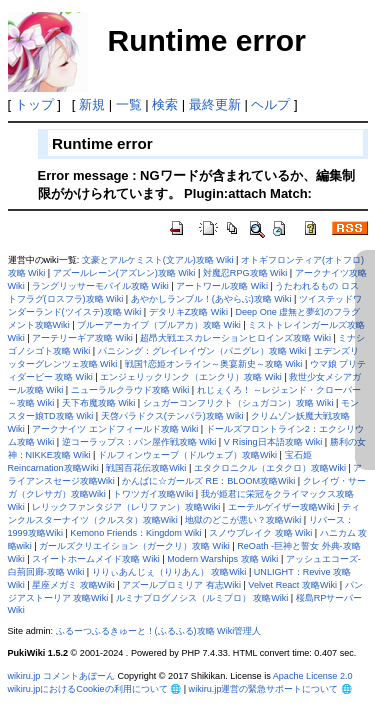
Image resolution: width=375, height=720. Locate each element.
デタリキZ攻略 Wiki (188, 312)
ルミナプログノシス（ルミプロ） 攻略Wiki (202, 598)
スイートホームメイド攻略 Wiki (96, 559)
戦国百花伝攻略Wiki (146, 468)
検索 (165, 104)
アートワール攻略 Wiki (222, 286)
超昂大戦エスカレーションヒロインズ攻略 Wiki (235, 338)
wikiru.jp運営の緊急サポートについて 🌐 (270, 689)
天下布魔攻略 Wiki (99, 403)
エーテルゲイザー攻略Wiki (281, 507)
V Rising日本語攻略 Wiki (273, 442)
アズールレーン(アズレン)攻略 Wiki (124, 273)
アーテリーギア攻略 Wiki (82, 338)
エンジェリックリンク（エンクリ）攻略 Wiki (191, 377)
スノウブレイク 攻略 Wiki (260, 533)
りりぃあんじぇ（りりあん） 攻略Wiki (169, 572)
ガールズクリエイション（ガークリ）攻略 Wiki (134, 546)
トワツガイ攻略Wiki (153, 494)
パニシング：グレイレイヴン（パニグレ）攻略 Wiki (202, 351)
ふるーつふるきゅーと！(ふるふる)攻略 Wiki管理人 (159, 631)
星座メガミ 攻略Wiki (73, 585)
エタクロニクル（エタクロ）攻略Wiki (270, 468)
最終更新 (215, 104)
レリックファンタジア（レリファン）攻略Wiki (126, 507)
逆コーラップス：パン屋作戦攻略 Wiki (139, 442)
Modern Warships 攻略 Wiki (222, 559)
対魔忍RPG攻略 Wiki (245, 273)
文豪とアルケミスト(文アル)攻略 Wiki (158, 260)
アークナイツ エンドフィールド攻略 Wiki (115, 429)
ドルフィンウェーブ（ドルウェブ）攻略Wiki (187, 455)
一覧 (129, 104)
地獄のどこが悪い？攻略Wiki (243, 520)
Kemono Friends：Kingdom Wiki (135, 533)
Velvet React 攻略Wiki (292, 585)
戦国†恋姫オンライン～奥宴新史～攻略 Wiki (214, 364)
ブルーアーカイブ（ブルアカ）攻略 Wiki (159, 325)
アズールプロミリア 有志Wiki (181, 585)
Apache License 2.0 (313, 676)
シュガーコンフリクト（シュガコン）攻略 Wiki (238, 403)
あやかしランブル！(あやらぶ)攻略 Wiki (211, 299)
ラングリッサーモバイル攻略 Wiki (100, 286)
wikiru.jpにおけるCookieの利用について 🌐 (95, 689)
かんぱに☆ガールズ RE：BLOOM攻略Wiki (208, 481)
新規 (92, 104)
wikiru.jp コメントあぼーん (61, 676)
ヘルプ (270, 104)
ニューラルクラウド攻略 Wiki (130, 390)
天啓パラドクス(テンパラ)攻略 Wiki (172, 416)
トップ (34, 104)
